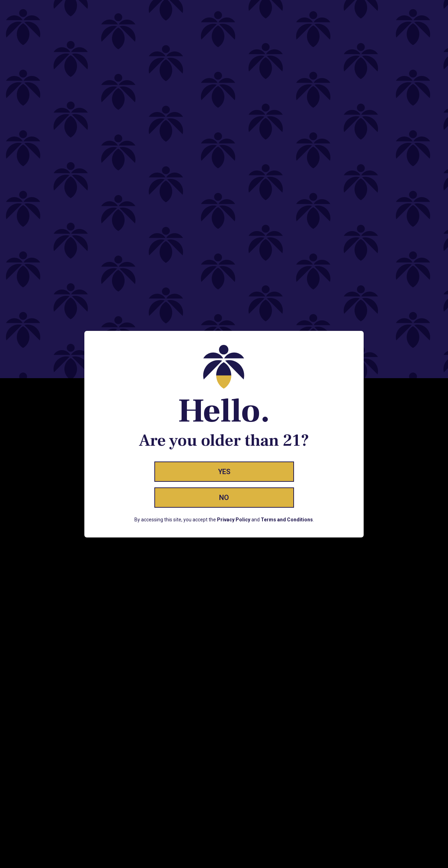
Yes (224, 472)
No (224, 498)
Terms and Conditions (287, 520)
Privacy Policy (234, 520)
